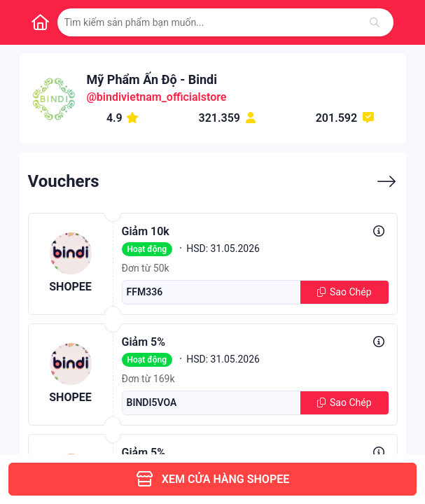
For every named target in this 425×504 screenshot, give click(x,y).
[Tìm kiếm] (375, 22)
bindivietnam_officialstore (162, 97)
